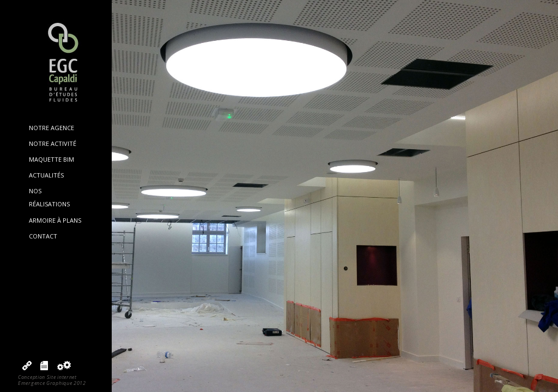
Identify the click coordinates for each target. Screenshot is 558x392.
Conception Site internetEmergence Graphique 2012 (52, 380)
